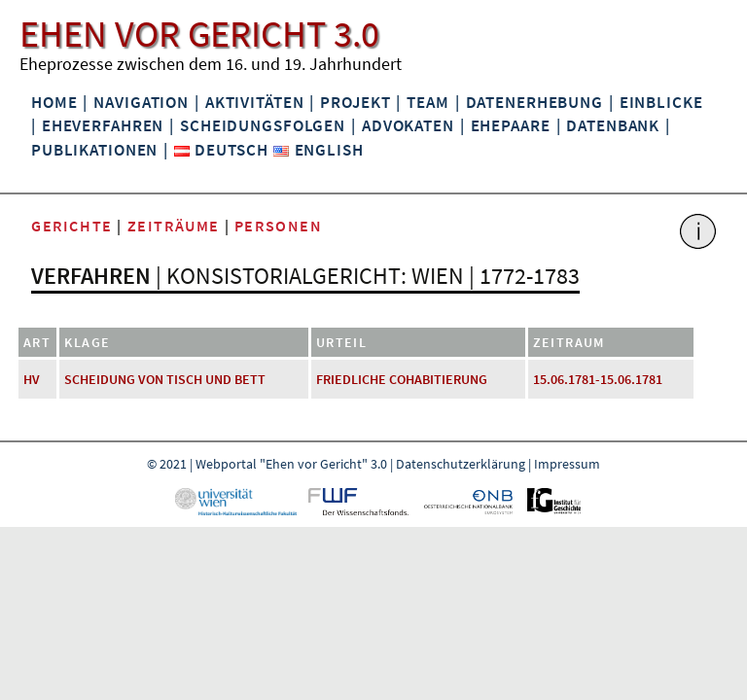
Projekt (355, 102)
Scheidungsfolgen (263, 125)
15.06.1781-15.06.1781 (598, 379)
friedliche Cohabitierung (402, 379)
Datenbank (613, 125)
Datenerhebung (534, 102)
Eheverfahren (103, 125)
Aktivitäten (255, 102)
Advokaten (408, 125)
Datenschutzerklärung (461, 464)
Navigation (141, 102)
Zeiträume (174, 226)
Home (54, 102)
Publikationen (94, 150)
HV (32, 379)
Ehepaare (511, 125)
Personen (279, 226)
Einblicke (661, 102)
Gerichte (72, 226)
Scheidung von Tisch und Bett (165, 379)
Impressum (567, 464)
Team (427, 102)
